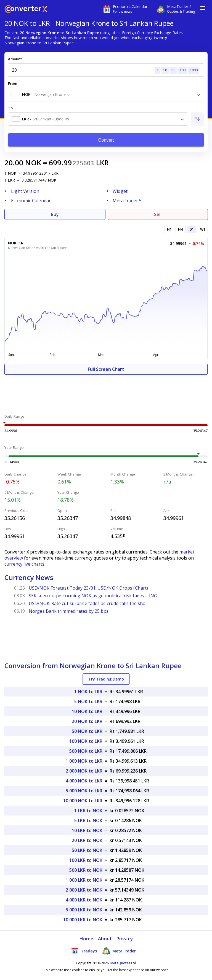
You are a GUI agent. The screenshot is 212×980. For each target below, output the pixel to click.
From (13, 83)
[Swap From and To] (197, 119)
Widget (120, 191)
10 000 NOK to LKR (83, 801)
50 (173, 70)
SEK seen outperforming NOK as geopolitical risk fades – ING (93, 596)
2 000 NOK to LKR (84, 771)
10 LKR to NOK (87, 830)
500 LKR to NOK (86, 870)
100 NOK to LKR (86, 741)
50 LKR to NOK (87, 850)
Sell (158, 214)
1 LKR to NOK (88, 811)
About (105, 939)
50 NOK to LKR (87, 731)
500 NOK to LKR (86, 751)
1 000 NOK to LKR (84, 761)
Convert (106, 140)
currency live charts (24, 564)
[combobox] (106, 95)
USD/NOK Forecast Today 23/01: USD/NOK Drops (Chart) (88, 588)
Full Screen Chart (106, 369)
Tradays (84, 951)
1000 (194, 70)
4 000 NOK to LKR (84, 781)
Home (86, 939)
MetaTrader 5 (127, 201)
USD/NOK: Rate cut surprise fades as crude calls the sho (87, 603)
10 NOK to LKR (87, 711)
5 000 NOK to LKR (84, 791)
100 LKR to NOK (86, 860)
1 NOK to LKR (88, 692)
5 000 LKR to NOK (84, 910)
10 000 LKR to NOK (83, 920)
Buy (55, 214)
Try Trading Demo (106, 679)
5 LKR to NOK (88, 820)
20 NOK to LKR (87, 721)
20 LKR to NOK (87, 840)
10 (165, 70)
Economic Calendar (31, 201)
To (10, 108)
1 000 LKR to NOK (84, 880)
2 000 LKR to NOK (84, 890)
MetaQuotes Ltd (123, 963)
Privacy (124, 939)
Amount (15, 59)
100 (183, 70)
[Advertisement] (106, 391)
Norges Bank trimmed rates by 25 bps (69, 611)
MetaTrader (119, 951)
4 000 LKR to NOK (84, 900)
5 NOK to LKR (88, 701)
